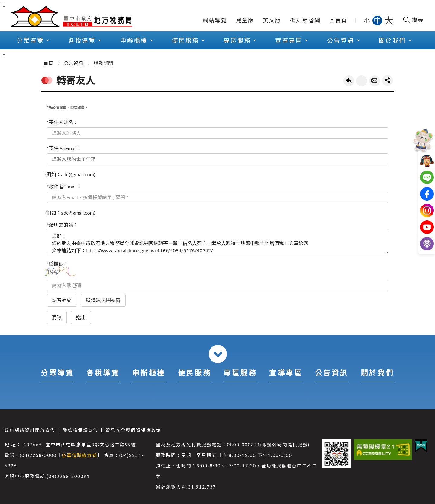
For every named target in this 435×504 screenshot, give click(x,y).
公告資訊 (341, 40)
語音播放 (62, 300)
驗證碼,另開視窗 (103, 300)
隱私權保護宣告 (80, 430)
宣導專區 (289, 40)
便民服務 (185, 40)
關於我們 (392, 40)
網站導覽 (215, 20)
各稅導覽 (82, 40)
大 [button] (389, 20)
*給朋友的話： (62, 225)
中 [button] (378, 20)
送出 (81, 317)
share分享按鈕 (388, 81)
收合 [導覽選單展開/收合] (218, 354)
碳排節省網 (305, 20)
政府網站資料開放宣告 (30, 430)
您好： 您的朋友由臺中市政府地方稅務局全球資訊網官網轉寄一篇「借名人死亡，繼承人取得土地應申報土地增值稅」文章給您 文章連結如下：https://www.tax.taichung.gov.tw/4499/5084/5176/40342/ (217, 242)
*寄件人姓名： (62, 122)
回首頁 (338, 20)
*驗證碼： (58, 264)
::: (3, 5)
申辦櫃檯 (134, 40)
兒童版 (245, 20)
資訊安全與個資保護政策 (133, 430)
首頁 (48, 63)
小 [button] (367, 20)
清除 (57, 317)
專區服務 (237, 40)
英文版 (272, 20)
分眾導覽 (30, 40)
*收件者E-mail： (64, 186)
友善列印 (362, 81)
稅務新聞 (103, 63)
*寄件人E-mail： (64, 148)
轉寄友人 (375, 81)
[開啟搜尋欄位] (413, 20)
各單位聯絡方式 (79, 455)
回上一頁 (349, 81)
